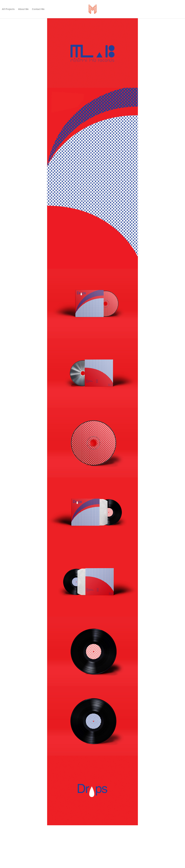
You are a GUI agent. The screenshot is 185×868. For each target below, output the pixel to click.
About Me (23, 9)
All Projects (8, 9)
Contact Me (38, 9)
